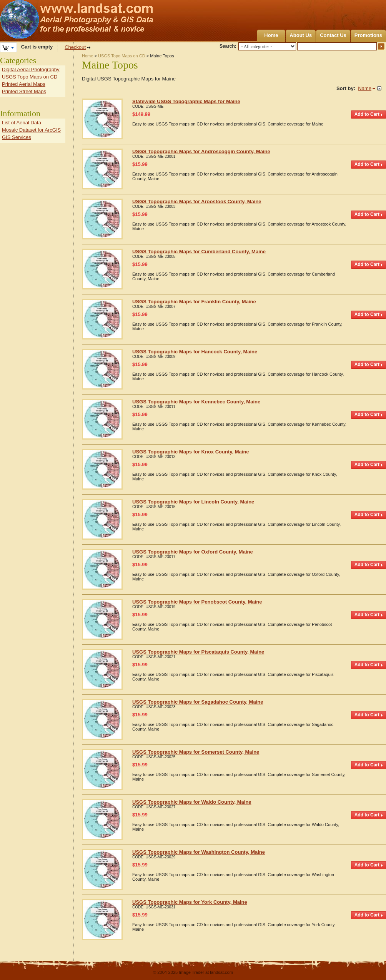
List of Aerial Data (22, 123)
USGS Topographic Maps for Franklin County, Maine (194, 302)
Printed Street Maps (24, 91)
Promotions (368, 35)
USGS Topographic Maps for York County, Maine (190, 902)
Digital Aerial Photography (31, 69)
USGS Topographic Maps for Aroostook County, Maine (197, 202)
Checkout (75, 47)
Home (271, 35)
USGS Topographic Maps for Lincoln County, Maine (193, 502)
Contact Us (333, 35)
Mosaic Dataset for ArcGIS (31, 130)
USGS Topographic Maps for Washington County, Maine (199, 852)
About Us (301, 35)
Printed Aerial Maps (24, 84)
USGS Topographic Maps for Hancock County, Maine (195, 352)
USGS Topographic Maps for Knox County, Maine (191, 452)
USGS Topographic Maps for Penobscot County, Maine (197, 602)
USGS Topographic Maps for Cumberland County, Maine (199, 252)
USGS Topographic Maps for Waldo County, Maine (192, 802)
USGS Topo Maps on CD (122, 56)
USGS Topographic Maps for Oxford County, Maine (193, 552)
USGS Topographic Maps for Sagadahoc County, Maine (198, 702)
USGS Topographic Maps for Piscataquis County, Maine (198, 652)
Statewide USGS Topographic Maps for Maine (186, 101)
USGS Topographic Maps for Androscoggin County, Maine (201, 151)
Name (365, 88)
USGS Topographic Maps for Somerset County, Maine (196, 752)
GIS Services (17, 137)
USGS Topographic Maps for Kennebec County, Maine (196, 402)
